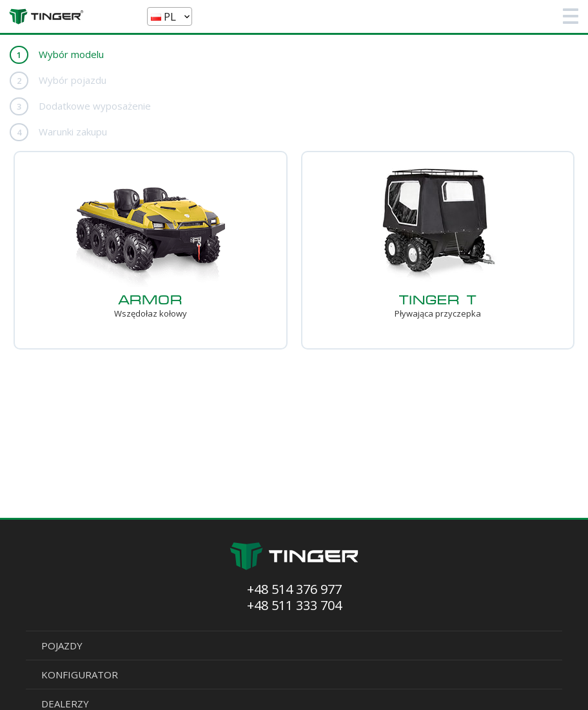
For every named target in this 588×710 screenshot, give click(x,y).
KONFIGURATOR (80, 675)
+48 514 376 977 (294, 589)
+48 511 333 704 (294, 605)
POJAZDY (62, 646)
